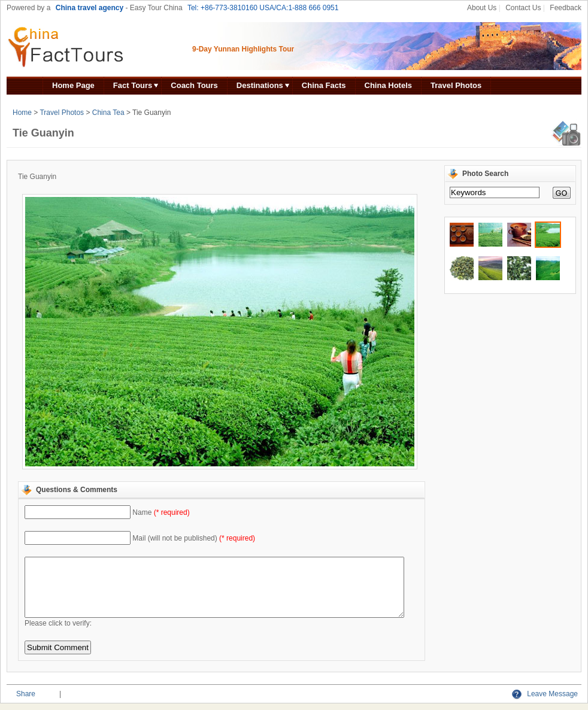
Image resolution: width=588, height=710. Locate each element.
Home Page (73, 85)
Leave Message (545, 694)
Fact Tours (133, 85)
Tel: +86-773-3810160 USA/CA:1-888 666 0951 (263, 8)
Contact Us (523, 8)
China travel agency (90, 8)
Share (26, 694)
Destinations (260, 85)
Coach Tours (194, 85)
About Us (482, 8)
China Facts (324, 85)
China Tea (108, 113)
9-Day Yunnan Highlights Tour (243, 49)
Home (22, 113)
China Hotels (388, 85)
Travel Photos (456, 85)
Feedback (566, 8)
